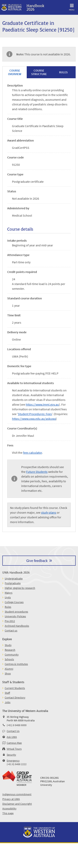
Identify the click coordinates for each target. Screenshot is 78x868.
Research (10, 650)
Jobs (8, 702)
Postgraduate (13, 583)
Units (8, 597)
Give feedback (37, 560)
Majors (9, 593)
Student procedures (16, 612)
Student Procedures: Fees (35, 414)
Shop (8, 673)
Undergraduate (14, 578)
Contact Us (13, 731)
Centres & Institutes (16, 664)
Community (12, 655)
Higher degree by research (20, 588)
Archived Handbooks (17, 626)
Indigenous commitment (17, 794)
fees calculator (33, 453)
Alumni (9, 669)
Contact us (11, 631)
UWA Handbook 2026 (16, 572)
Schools (9, 659)
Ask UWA (12, 737)
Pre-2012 (10, 621)
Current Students (15, 688)
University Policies (15, 616)
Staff (7, 693)
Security (11, 755)
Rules (8, 607)
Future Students (37, 472)
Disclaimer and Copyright (17, 804)
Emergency (13, 761)
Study (8, 645)
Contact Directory (15, 698)
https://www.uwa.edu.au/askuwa (34, 419)
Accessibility (9, 808)
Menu (72, 7)
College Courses (14, 602)
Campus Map (14, 743)
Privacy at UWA (11, 799)
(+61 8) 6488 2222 (17, 764)
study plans (49, 512)
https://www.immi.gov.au (42, 404)
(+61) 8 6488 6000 (17, 725)
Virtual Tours (14, 749)
